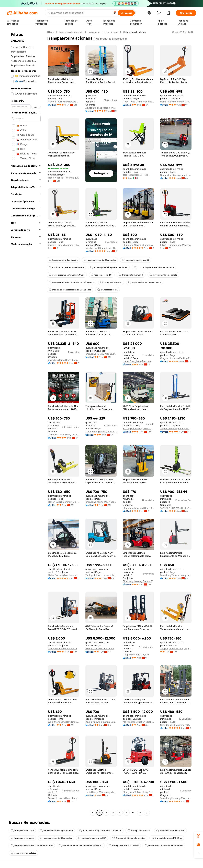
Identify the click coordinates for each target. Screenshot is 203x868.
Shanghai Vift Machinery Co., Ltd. (138, 792)
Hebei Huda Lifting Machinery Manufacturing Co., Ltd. (138, 102)
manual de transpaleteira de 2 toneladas (70, 290)
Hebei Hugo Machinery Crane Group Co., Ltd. (176, 102)
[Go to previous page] (93, 813)
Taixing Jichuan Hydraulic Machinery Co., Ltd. (101, 575)
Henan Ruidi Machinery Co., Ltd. (64, 502)
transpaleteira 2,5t (102, 275)
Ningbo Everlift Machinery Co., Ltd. (101, 248)
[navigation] (26, 423)
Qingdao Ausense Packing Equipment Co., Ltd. (176, 358)
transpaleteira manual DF (92, 838)
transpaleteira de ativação (63, 260)
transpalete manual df (131, 275)
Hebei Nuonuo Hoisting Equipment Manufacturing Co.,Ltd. (64, 178)
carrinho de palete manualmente (66, 267)
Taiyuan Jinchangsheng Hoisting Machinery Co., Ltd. (176, 428)
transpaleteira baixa (22, 838)
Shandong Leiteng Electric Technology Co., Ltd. (138, 581)
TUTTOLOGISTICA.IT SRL (136, 175)
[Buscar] (126, 13)
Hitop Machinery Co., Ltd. (136, 655)
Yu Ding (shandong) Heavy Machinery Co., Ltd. (138, 428)
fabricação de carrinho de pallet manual (32, 845)
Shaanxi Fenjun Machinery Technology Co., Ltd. (64, 245)
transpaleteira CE (108, 290)
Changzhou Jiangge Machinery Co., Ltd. (176, 175)
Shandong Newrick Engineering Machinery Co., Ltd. (138, 245)
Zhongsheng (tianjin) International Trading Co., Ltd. (101, 432)
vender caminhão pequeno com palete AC (81, 845)
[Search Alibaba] (79, 13)
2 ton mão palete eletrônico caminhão (154, 267)
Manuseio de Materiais (71, 32)
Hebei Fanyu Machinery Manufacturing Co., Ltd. (101, 792)
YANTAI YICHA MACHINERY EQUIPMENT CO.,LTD (176, 508)
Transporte (94, 32)
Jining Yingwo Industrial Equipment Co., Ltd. (101, 722)
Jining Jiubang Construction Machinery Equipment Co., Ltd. (101, 649)
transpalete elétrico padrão (124, 845)
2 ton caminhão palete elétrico (129, 838)
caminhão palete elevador (170, 831)
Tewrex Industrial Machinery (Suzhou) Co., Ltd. (64, 798)
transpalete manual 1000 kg (167, 838)
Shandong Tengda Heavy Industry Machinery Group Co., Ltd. (176, 575)
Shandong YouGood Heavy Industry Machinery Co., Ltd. (138, 508)
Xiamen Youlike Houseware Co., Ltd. (64, 102)
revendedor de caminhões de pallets (164, 845)
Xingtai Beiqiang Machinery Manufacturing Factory (101, 108)
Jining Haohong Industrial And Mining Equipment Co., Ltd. (64, 649)
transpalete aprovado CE (136, 260)
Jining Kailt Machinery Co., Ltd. (64, 435)
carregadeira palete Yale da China (67, 275)
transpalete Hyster (111, 282)
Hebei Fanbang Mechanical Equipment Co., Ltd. (64, 575)
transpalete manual (139, 831)
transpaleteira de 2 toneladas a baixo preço (71, 282)
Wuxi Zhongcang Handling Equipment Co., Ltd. (64, 722)
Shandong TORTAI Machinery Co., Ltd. (101, 354)
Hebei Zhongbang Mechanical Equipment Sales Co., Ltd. (138, 361)
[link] (199, 836)
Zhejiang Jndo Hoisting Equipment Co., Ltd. (176, 649)
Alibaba (50, 32)
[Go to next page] (147, 813)
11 (140, 813)
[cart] (160, 13)
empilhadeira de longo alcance (145, 282)
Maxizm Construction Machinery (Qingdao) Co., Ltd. (138, 722)
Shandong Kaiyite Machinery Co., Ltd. (101, 502)
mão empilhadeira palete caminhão (109, 267)
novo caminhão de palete (163, 275)
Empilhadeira (111, 32)
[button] (114, 13)
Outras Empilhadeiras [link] (134, 32)
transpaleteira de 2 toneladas (100, 260)
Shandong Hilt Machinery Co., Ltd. (176, 725)
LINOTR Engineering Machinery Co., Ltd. (176, 245)
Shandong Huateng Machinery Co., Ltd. (176, 798)
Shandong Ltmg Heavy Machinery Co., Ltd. (64, 360)
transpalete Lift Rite (22, 831)
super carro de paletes (24, 853)
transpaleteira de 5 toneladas (56, 838)
